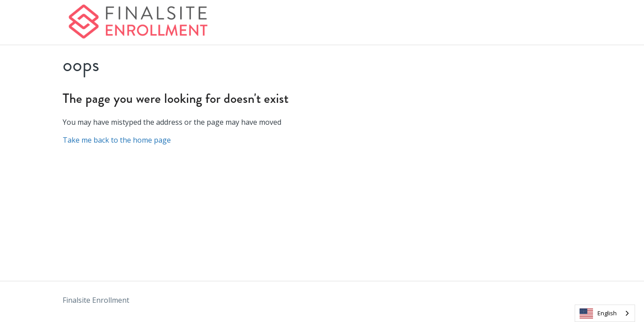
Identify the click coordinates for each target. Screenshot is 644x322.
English (598, 314)
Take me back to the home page (117, 140)
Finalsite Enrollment (96, 300)
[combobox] (605, 313)
